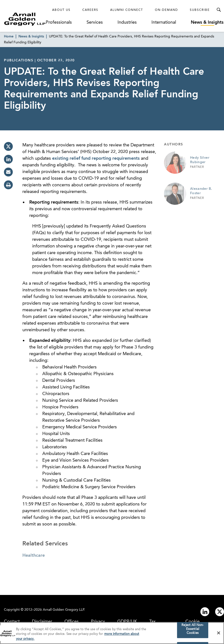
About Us (61, 10)
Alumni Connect (127, 10)
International (164, 22)
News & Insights (207, 22)
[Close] (219, 635)
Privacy (98, 622)
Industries (127, 22)
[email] (8, 172)
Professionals (59, 22)
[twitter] (8, 146)
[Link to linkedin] (205, 612)
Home (9, 36)
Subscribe (200, 10)
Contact (12, 622)
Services (95, 22)
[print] (8, 185)
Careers (90, 10)
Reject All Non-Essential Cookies (193, 631)
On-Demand (166, 10)
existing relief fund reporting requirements (96, 158)
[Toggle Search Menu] (219, 10)
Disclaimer (42, 622)
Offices (72, 622)
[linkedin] (8, 159)
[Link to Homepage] (25, 19)
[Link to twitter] (220, 612)
